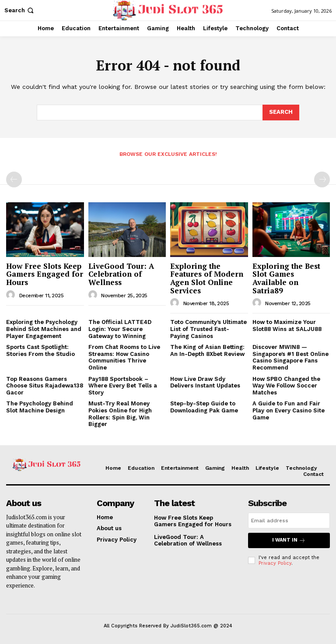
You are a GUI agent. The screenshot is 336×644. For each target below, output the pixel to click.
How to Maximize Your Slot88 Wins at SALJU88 (287, 326)
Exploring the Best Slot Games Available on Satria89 (286, 278)
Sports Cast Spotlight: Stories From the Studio (40, 350)
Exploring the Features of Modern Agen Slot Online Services (207, 278)
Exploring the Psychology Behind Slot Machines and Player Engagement (44, 329)
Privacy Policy (275, 563)
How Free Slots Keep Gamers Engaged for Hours (45, 274)
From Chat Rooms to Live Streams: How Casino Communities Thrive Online (124, 357)
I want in (289, 540)
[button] (20, 10)
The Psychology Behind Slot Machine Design (40, 407)
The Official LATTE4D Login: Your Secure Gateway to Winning (120, 329)
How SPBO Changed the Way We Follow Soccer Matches (286, 386)
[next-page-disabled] (322, 179)
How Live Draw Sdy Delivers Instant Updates (205, 382)
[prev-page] (14, 179)
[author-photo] (12, 295)
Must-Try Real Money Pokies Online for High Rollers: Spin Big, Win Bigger (120, 414)
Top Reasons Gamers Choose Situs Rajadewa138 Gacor (45, 386)
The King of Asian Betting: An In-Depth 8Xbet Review (207, 350)
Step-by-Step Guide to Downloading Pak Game (204, 407)
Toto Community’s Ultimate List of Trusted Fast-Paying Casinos (208, 329)
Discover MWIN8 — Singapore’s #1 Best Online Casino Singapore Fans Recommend (290, 357)
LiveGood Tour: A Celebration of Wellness (121, 274)
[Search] (281, 113)
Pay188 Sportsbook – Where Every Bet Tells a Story (123, 386)
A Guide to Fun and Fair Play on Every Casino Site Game (289, 410)
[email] (289, 521)
